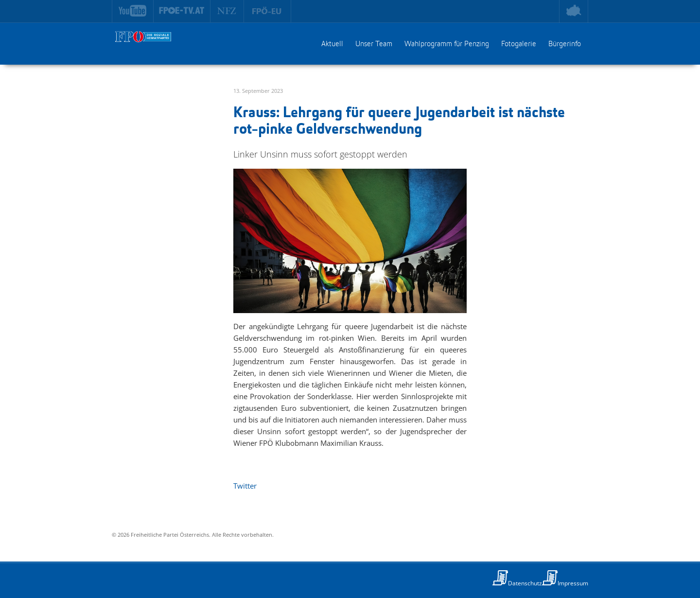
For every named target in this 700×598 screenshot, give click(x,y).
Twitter (245, 486)
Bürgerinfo (565, 44)
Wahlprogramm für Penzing (447, 44)
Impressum (573, 583)
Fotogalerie (519, 44)
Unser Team (374, 44)
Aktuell (332, 44)
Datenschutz (525, 583)
